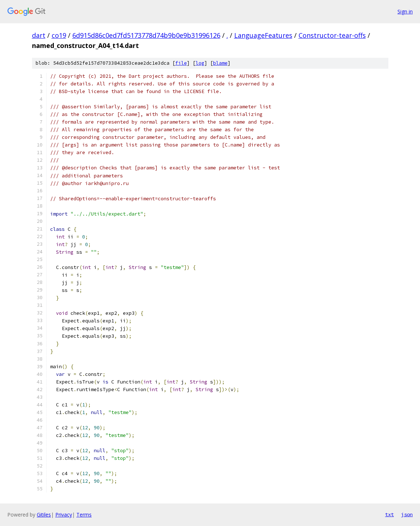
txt (389, 514)
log (200, 63)
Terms (84, 515)
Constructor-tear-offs (332, 35)
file (181, 63)
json (407, 514)
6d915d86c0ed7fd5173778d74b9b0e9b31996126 (146, 35)
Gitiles (44, 515)
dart (39, 35)
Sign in (405, 11)
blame (220, 63)
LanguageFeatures (263, 35)
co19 (59, 35)
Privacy (64, 515)
